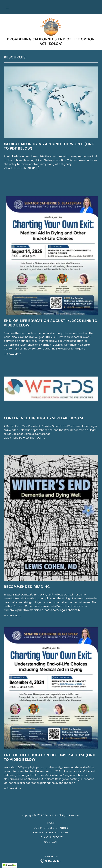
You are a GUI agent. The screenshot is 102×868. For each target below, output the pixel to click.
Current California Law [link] (51, 833)
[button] (7, 7)
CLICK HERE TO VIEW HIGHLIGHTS (25, 438)
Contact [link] (51, 842)
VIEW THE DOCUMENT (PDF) (22, 168)
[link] (51, 27)
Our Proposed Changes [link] (51, 828)
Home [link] (51, 823)
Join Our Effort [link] (51, 837)
